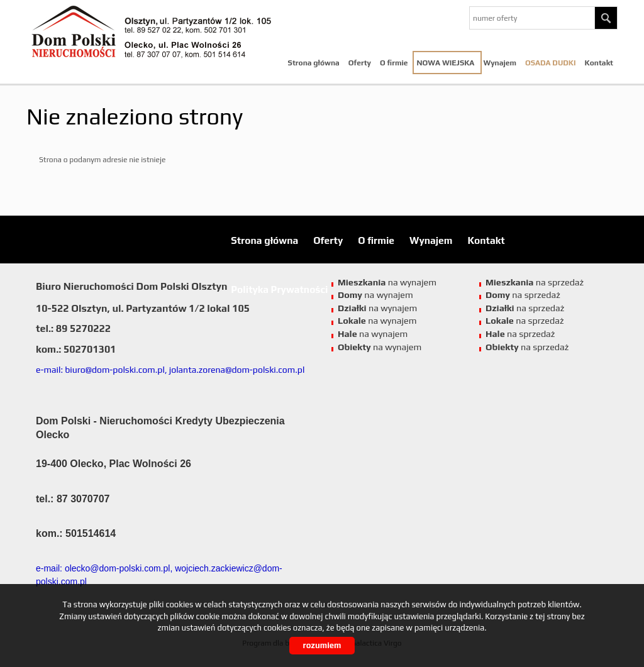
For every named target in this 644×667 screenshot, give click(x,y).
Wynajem (500, 63)
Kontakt (599, 63)
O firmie (394, 63)
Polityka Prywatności (279, 289)
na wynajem (377, 321)
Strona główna (314, 63)
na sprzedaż (525, 321)
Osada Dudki (551, 63)
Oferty (360, 63)
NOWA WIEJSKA (446, 63)
